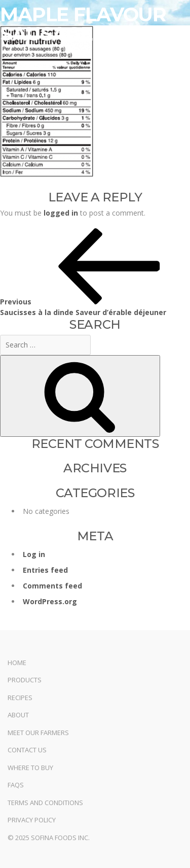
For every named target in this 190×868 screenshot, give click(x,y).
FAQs (16, 785)
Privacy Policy (32, 820)
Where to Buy (30, 768)
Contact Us (27, 750)
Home (17, 663)
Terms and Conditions (45, 803)
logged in (61, 213)
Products (25, 680)
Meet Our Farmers (38, 733)
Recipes (20, 698)
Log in (34, 554)
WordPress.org (50, 601)
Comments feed (52, 586)
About (18, 715)
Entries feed (45, 570)
